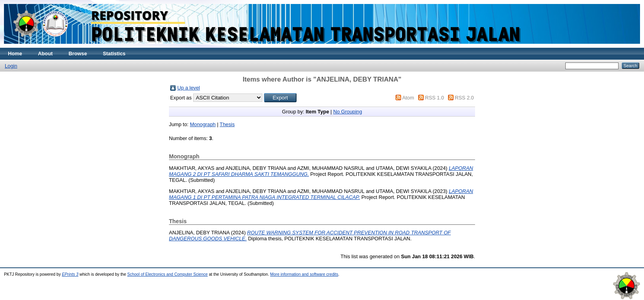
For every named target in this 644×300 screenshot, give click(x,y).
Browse (78, 54)
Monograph (203, 124)
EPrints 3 (70, 274)
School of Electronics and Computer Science (168, 274)
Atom (408, 98)
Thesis (227, 124)
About (46, 54)
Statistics (114, 54)
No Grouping (348, 112)
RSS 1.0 (435, 98)
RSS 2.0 (464, 98)
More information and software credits (304, 274)
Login (11, 66)
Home (15, 54)
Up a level (189, 88)
